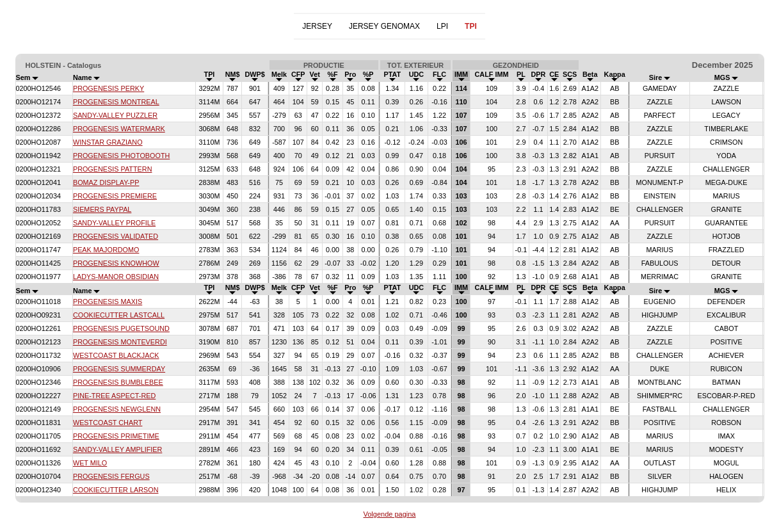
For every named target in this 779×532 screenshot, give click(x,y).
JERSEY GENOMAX (384, 26)
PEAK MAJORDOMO (106, 250)
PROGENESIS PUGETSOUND (121, 328)
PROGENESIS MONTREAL (116, 102)
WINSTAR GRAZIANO (108, 142)
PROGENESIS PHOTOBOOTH (121, 156)
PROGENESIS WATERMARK (119, 129)
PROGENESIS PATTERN (113, 169)
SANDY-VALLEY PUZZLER (115, 115)
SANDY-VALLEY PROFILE (114, 223)
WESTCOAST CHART (108, 423)
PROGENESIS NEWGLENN (117, 409)
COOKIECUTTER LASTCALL (119, 315)
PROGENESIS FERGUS (111, 476)
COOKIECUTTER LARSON (116, 490)
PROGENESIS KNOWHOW (116, 263)
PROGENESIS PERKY (108, 88)
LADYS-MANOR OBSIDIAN (116, 277)
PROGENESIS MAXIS (108, 302)
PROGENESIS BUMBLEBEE (118, 382)
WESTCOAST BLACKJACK (116, 355)
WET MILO (90, 463)
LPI (442, 26)
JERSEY (317, 26)
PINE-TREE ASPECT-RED (114, 396)
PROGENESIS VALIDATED (116, 236)
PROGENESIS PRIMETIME (116, 436)
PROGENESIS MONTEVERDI (120, 342)
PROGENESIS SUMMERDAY (119, 369)
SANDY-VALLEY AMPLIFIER (117, 449)
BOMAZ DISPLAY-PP (106, 182)
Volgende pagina (390, 514)
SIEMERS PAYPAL (102, 209)
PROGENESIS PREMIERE (115, 196)
